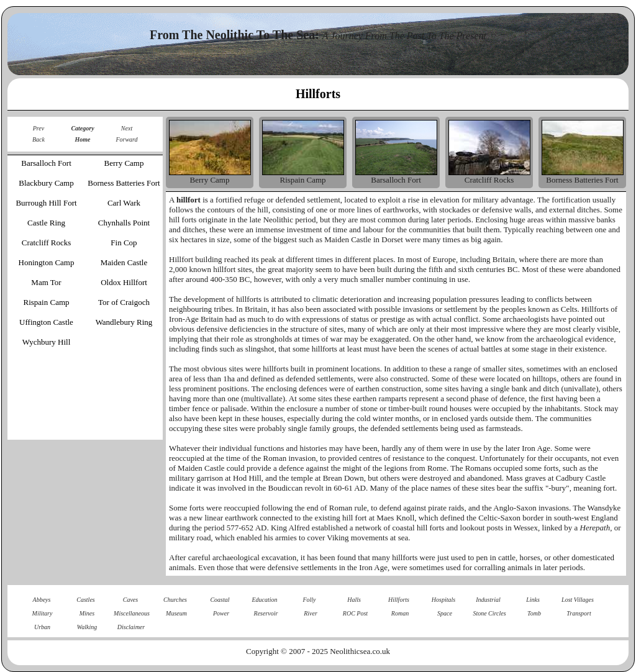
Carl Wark (124, 203)
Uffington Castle (46, 322)
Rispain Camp (46, 302)
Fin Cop (124, 243)
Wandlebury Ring (124, 322)
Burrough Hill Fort (46, 203)
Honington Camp (47, 262)
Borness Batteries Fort (124, 183)
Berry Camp (124, 163)
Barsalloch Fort (46, 163)
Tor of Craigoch (124, 302)
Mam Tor (46, 282)
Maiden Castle (124, 262)
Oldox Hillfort (124, 282)
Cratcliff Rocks (47, 243)
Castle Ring (46, 223)
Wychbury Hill (47, 342)
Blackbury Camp (46, 183)
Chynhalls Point (124, 223)
